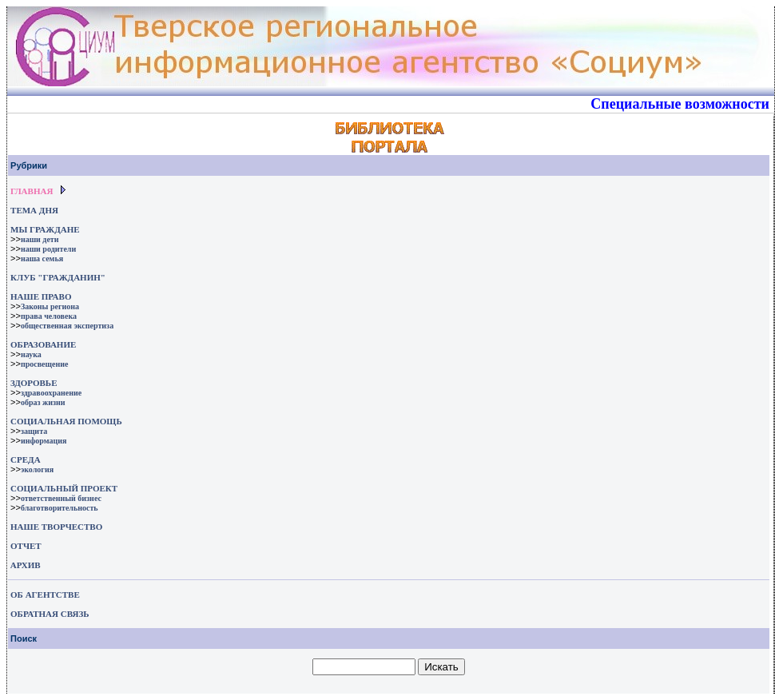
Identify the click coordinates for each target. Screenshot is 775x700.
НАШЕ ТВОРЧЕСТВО (56, 527)
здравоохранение (51, 393)
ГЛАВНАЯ (32, 191)
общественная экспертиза (67, 326)
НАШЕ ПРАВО (41, 296)
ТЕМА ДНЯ (34, 210)
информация (44, 441)
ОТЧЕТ (26, 546)
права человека (49, 316)
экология (37, 469)
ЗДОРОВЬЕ (34, 383)
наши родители (48, 249)
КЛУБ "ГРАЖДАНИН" (58, 277)
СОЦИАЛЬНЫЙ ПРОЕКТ (64, 488)
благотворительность (60, 508)
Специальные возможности (680, 104)
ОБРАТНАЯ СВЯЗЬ (50, 614)
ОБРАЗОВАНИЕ (43, 344)
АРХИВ (24, 565)
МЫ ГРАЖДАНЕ (45, 229)
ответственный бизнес (61, 498)
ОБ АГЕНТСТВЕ (45, 595)
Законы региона (50, 306)
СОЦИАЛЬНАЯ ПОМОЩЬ (66, 421)
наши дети (40, 239)
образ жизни (43, 402)
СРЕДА (26, 459)
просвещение (44, 364)
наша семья (42, 259)
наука (31, 354)
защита (34, 431)
